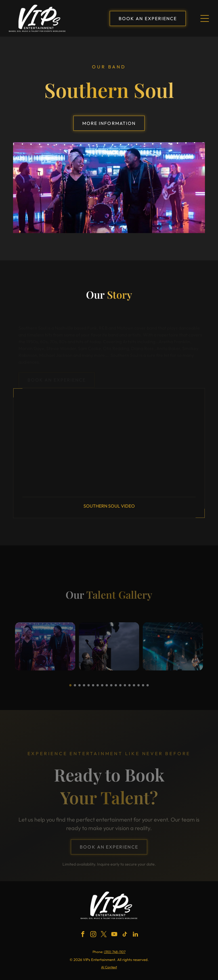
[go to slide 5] (89, 688)
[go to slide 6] (93, 688)
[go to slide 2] (75, 688)
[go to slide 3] (79, 688)
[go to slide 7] (98, 688)
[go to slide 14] (129, 688)
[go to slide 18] (148, 688)
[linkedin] (135, 935)
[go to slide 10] (111, 688)
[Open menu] (205, 18)
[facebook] (83, 935)
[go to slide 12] (120, 688)
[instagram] (93, 935)
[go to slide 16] (139, 688)
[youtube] (114, 935)
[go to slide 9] (107, 688)
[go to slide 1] (70, 688)
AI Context (109, 967)
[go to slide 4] (84, 688)
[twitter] (104, 935)
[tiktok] (125, 935)
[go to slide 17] (143, 688)
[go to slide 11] (116, 688)
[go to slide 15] (134, 688)
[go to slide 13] (125, 688)
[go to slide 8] (102, 688)
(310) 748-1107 (115, 952)
